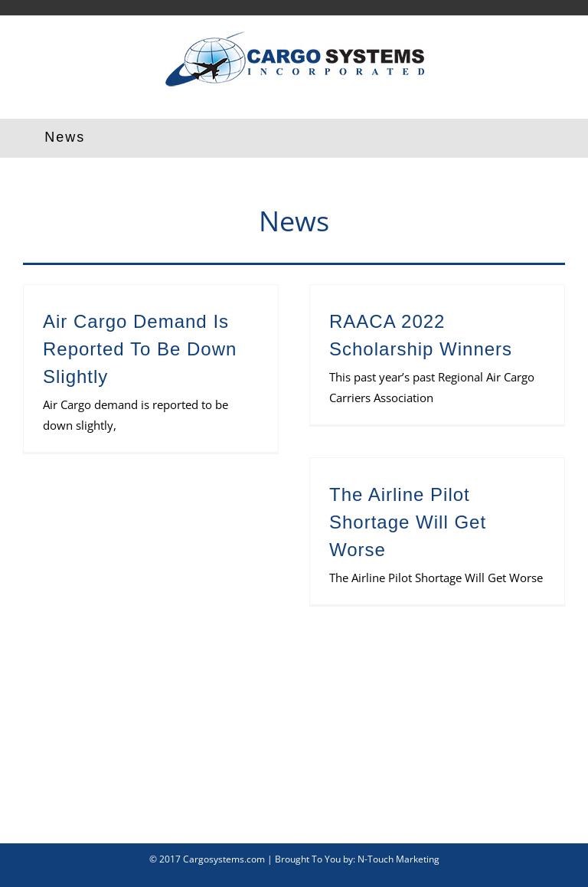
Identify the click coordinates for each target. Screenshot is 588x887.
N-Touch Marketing (399, 859)
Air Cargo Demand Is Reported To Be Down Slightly (140, 349)
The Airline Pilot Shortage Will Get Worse (408, 522)
